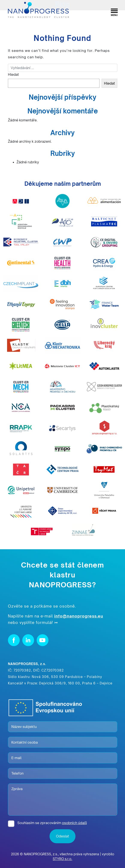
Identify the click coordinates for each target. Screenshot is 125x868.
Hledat (13, 74)
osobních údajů (74, 823)
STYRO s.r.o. (62, 859)
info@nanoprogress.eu (79, 616)
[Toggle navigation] (114, 10)
